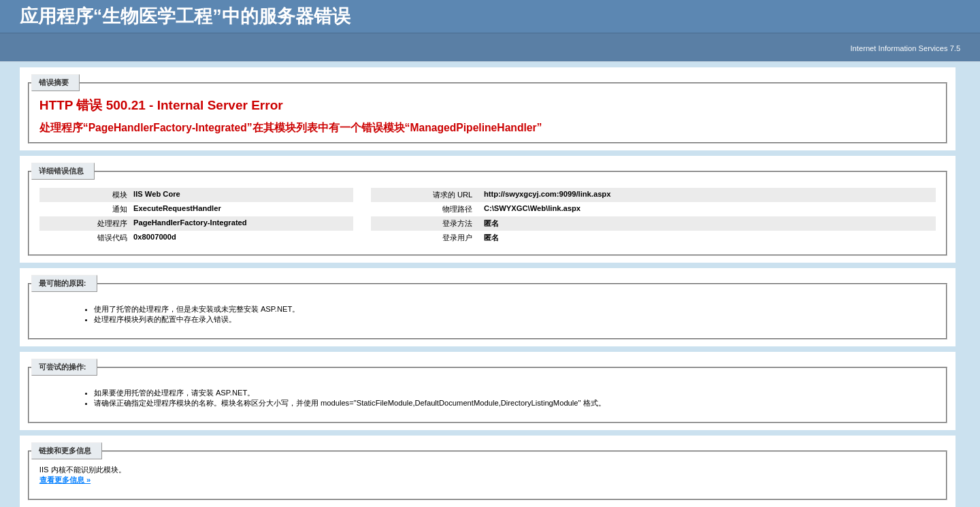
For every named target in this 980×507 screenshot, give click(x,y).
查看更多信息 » (65, 480)
